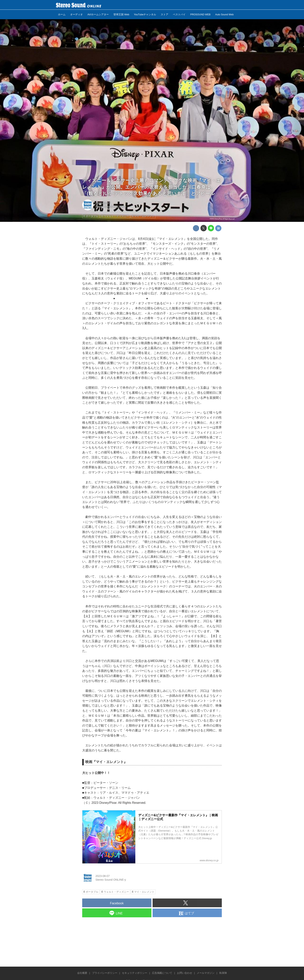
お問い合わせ (185, 973)
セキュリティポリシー (135, 973)
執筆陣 (223, 973)
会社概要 (82, 973)
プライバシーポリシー (105, 973)
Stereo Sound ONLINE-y (111, 207)
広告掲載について (162, 973)
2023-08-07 (103, 203)
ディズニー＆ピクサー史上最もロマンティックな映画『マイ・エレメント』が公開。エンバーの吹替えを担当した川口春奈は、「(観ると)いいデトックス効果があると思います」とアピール (152, 187)
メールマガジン (206, 973)
